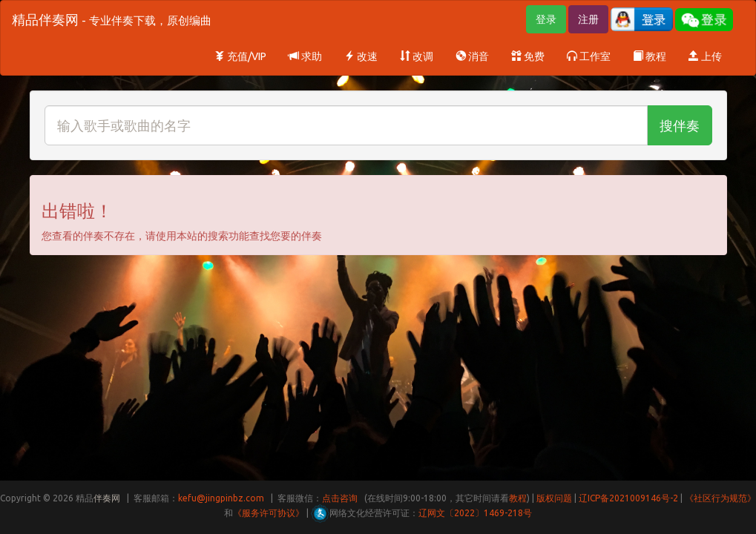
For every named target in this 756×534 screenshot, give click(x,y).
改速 (361, 56)
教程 (650, 56)
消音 (472, 56)
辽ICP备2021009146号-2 (628, 498)
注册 (588, 19)
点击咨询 (340, 498)
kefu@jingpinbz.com (221, 498)
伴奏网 (107, 498)
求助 (305, 56)
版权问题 (554, 498)
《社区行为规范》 (720, 498)
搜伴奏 (680, 125)
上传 (705, 56)
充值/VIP (240, 56)
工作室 (589, 56)
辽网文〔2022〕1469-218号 (475, 513)
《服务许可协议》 (269, 513)
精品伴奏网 (112, 19)
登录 (546, 19)
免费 (528, 56)
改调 (417, 56)
